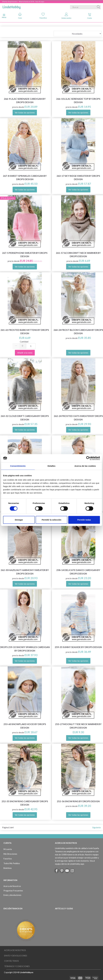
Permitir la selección (51, 520)
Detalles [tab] (51, 466)
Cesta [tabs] (90, 16)
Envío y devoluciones (12, 895)
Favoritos (43, 16)
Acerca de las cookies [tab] (85, 466)
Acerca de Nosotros (12, 886)
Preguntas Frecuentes (13, 891)
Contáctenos (11, 961)
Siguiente (96, 827)
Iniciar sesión (66, 16)
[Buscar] (99, 7)
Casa (20, 16)
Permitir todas (84, 520)
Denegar (19, 520)
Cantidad (24, 342)
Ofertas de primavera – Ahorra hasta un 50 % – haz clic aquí (23, 2)
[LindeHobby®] (12, 7)
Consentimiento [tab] (18, 466)
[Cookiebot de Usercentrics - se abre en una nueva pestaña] (88, 458)
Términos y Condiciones (17, 966)
